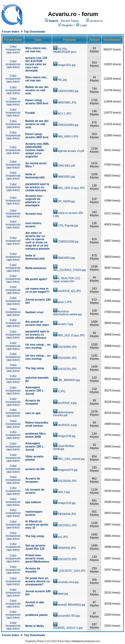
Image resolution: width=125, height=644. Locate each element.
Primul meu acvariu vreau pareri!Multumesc (37, 558)
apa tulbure (33, 502)
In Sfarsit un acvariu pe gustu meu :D (37, 524)
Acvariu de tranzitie (33, 570)
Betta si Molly (35, 626)
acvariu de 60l (35, 469)
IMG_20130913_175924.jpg (69, 270)
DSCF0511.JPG (67, 525)
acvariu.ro (96, 21)
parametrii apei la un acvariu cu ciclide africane (37, 187)
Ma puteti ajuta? (36, 279)
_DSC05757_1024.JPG (72, 571)
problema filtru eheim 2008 (35, 435)
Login (84, 25)
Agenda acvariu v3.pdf (71, 151)
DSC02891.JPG (67, 358)
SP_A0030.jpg (66, 201)
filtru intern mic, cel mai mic (36, 50)
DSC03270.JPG (67, 559)
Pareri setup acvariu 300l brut (37, 102)
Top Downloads (35, 32)
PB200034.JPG (67, 514)
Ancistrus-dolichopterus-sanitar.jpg (67, 313)
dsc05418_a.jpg (67, 403)
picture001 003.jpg (69, 616)
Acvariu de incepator (33, 402)
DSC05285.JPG (67, 481)
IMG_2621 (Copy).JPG (71, 335)
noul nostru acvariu (33, 225)
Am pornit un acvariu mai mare (37, 323)
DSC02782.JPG (67, 369)
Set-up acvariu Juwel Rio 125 (35, 547)
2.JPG (62, 391)
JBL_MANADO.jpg (69, 380)
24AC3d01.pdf (66, 166)
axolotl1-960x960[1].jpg (71, 605)
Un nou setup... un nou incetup (38, 346)
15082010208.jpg (68, 242)
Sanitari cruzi (34, 312)
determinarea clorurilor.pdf (63, 414)
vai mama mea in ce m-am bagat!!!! (37, 290)
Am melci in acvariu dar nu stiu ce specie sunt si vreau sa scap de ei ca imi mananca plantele (37, 241)
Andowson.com (92, 641)
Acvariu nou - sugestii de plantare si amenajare (34, 200)
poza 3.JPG (65, 302)
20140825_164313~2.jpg (68, 628)
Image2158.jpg (67, 436)
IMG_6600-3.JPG (68, 136)
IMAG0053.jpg (66, 177)
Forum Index (11, 32)
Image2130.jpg (67, 503)
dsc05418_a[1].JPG (69, 291)
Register (67, 25)
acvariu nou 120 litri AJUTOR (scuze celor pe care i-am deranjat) (36, 64)
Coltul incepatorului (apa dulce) (13, 50)
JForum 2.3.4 (43, 641)
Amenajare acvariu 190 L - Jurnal (35, 390)
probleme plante (36, 615)
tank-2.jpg (64, 492)
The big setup (35, 368)
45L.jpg (62, 80)
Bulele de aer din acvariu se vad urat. (37, 90)
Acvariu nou (34, 214)
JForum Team (64, 641)
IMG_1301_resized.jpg (71, 459)
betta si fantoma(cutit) (35, 176)
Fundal (30, 113)
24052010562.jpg (68, 91)
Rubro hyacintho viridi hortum (37, 424)
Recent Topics (70, 21)
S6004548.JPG (67, 548)
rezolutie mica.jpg (68, 582)
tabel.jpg (63, 594)
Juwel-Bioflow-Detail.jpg (64, 447)
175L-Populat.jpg (68, 226)
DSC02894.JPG (67, 347)
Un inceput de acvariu (35, 491)
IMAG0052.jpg (66, 258)
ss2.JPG (63, 537)
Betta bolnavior (36, 268)
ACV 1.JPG (65, 114)
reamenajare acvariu (34, 513)
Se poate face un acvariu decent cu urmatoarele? (37, 581)
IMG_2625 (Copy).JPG (71, 188)
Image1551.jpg (67, 65)
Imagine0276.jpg (68, 470)
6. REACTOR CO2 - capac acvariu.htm (67, 280)
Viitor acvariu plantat (34, 458)
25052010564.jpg (68, 125)
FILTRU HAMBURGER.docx (65, 50)
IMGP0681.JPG (67, 103)
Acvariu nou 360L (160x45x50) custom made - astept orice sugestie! (37, 150)
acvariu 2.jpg (65, 324)
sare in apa (33, 413)
